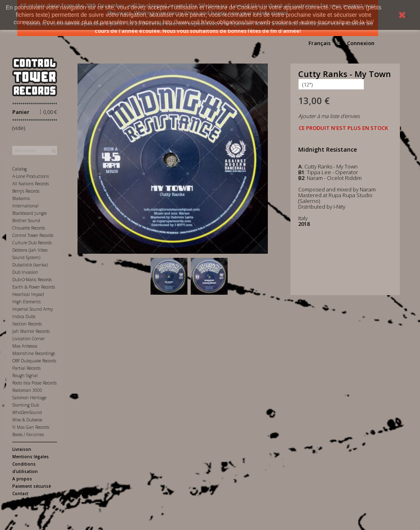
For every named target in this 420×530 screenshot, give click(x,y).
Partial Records (26, 368)
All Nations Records (31, 184)
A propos (22, 479)
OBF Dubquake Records (34, 361)
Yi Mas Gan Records (31, 427)
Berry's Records (26, 191)
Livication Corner (29, 339)
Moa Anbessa (25, 346)
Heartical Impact (28, 294)
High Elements (26, 302)
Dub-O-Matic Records (32, 280)
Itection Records (27, 324)
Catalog (19, 169)
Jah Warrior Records (31, 331)
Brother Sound (26, 221)
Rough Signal (25, 375)
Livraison (22, 449)
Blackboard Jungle (30, 213)
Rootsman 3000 (27, 390)
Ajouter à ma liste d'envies (329, 116)
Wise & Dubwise (27, 420)
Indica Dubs (24, 316)
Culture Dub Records (32, 243)
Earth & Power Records (34, 287)
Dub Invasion (25, 272)
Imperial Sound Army (33, 309)
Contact (20, 494)
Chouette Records (29, 228)
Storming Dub (26, 405)
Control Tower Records (33, 235)
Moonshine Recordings (34, 353)
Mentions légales (31, 457)
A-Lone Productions (31, 176)
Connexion (361, 43)
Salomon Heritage (29, 398)
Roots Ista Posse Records (34, 383)
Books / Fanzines (28, 434)
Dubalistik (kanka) (30, 265)
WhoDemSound (27, 412)
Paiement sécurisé (32, 486)
